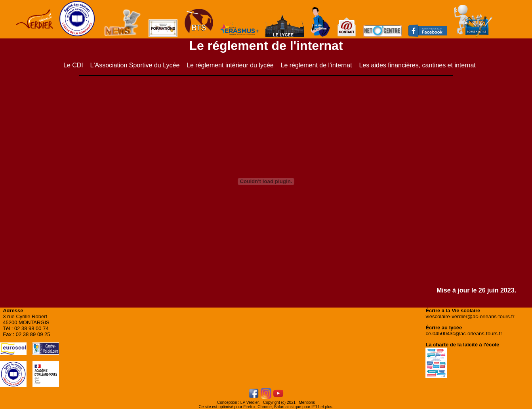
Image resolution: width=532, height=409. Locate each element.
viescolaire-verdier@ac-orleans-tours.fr (470, 316)
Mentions (307, 402)
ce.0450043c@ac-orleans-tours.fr (464, 334)
